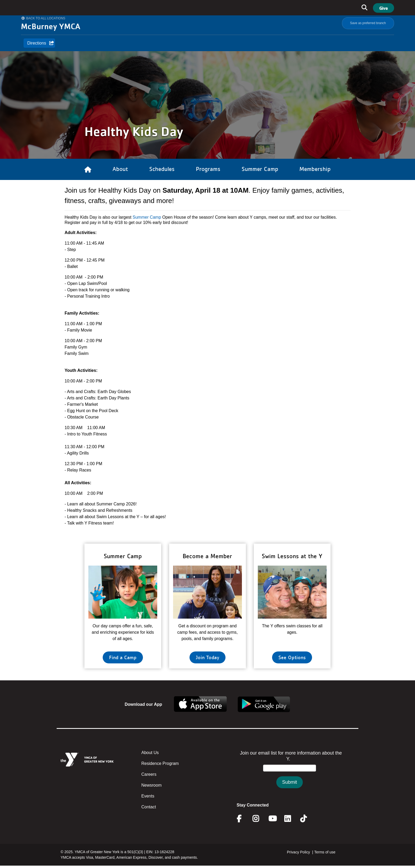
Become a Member (207, 556)
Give (384, 8)
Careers (149, 774)
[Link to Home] (88, 169)
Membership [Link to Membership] (315, 169)
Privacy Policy (298, 852)
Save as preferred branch (368, 23)
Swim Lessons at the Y (292, 556)
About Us (150, 753)
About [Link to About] (120, 169)
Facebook (243, 819)
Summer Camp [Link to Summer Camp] (260, 169)
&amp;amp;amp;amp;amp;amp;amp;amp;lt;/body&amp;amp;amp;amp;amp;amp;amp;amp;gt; (290, 775)
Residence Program (160, 763)
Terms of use (325, 852)
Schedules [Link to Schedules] (162, 169)
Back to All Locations (46, 18)
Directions (37, 43)
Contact (149, 807)
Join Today (207, 657)
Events (148, 796)
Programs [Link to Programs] (208, 169)
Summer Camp (147, 217)
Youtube (272, 819)
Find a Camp (123, 657)
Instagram (260, 819)
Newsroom (151, 785)
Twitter (307, 819)
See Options (292, 657)
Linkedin (291, 819)
